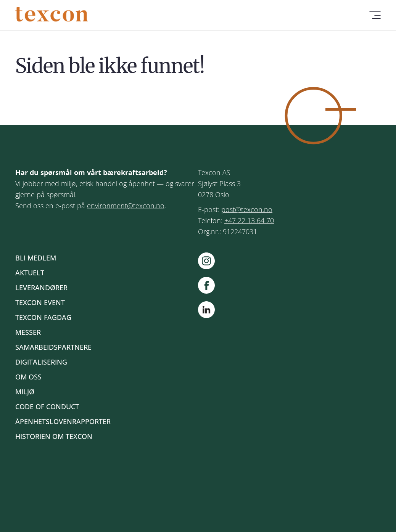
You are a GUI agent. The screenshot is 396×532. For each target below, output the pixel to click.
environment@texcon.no (126, 206)
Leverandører (41, 288)
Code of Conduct (47, 407)
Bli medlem (36, 258)
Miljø (25, 392)
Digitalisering (41, 362)
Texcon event (40, 302)
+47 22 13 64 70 (249, 220)
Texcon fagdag (43, 317)
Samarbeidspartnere (53, 347)
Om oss (28, 377)
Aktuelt (30, 273)
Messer (28, 332)
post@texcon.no (247, 209)
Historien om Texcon (54, 436)
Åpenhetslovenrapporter (63, 421)
